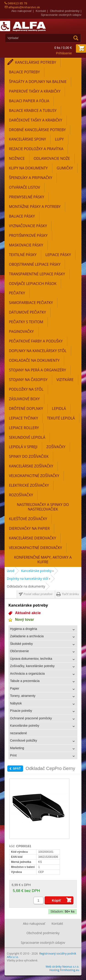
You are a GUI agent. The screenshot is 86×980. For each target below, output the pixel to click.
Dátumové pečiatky (27, 312)
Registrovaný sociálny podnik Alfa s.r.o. (42, 955)
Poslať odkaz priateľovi (38, 594)
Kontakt (41, 11)
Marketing (17, 748)
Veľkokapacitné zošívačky (34, 476)
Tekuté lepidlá (61, 418)
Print (13, 755)
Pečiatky (17, 293)
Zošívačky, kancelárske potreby (32, 666)
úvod (11, 571)
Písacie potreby (21, 711)
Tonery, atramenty (23, 696)
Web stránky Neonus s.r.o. (62, 967)
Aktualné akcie (28, 613)
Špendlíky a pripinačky (31, 178)
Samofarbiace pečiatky (31, 303)
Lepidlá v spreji (23, 447)
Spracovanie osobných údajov (61, 15)
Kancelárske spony (27, 139)
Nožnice (17, 158)
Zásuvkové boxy (24, 399)
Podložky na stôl (26, 389)
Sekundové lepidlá (27, 437)
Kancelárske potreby (36, 62)
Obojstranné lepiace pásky (35, 264)
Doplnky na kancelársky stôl (38, 351)
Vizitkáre (65, 380)
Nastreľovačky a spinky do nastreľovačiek (43, 507)
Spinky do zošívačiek (29, 456)
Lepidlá (59, 409)
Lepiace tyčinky (23, 418)
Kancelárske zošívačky (31, 466)
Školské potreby (21, 644)
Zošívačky (56, 447)
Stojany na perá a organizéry (38, 370)
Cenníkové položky (24, 740)
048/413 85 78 (16, 3)
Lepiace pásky (58, 255)
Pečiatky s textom (26, 322)
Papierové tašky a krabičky (35, 91)
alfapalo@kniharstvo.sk (22, 7)
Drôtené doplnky (26, 409)
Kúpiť (57, 900)
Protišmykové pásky (28, 235)
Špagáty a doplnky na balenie (38, 82)
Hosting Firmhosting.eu (64, 970)
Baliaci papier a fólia (29, 101)
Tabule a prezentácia (25, 681)
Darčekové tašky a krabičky (36, 120)
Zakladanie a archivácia (27, 636)
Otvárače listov (24, 187)
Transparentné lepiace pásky (37, 274)
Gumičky (65, 168)
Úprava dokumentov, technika (31, 659)
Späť (17, 769)
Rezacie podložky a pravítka (36, 149)
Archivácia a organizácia (27, 674)
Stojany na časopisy (28, 380)
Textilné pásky (23, 255)
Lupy (59, 139)
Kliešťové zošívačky (28, 519)
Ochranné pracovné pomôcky (31, 718)
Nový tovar (25, 620)
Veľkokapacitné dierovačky (35, 548)
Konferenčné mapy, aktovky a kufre (43, 560)
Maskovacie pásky (26, 245)
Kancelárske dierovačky (32, 538)
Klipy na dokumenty (28, 168)
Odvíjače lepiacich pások (33, 284)
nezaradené (19, 733)
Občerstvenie (19, 651)
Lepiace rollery (24, 428)
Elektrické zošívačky (29, 485)
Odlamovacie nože (52, 158)
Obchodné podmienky (65, 11)
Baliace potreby (24, 72)
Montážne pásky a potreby (35, 207)
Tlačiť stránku (70, 594)
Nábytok (16, 703)
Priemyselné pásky (27, 197)
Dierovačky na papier (29, 528)
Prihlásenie (64, 53)
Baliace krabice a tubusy (33, 110)
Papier (15, 688)
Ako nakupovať (21, 11)
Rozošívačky (21, 495)
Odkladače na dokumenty (34, 360)
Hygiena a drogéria (24, 629)
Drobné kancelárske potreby (37, 130)
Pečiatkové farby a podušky (36, 341)
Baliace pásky (22, 216)
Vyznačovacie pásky (28, 226)
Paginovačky (21, 331)
